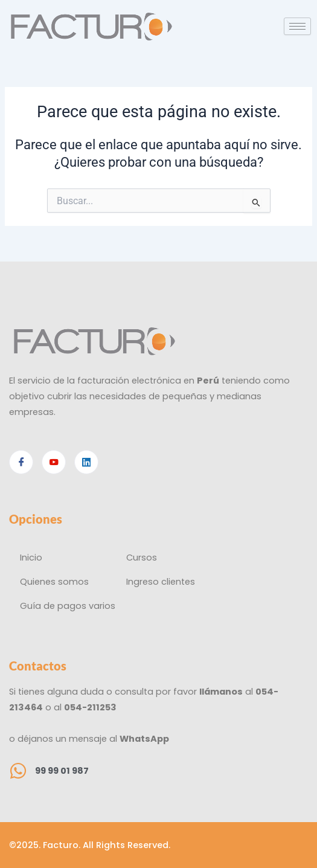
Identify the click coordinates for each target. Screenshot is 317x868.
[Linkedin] (86, 462)
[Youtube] (54, 462)
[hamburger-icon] (297, 26)
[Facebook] (21, 462)
